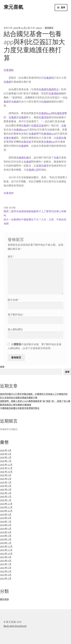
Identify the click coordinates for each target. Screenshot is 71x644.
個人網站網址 (15, 329)
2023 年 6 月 (6, 568)
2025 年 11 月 (6, 468)
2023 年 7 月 (6, 564)
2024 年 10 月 (6, 511)
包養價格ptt (48, 134)
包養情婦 (44, 117)
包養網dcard (45, 113)
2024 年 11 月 (6, 507)
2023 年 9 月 (6, 557)
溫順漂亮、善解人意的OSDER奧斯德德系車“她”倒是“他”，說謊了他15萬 (35, 401)
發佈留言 (49, 28)
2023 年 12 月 (6, 546)
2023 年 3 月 (6, 578)
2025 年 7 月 (6, 482)
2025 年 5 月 (6, 489)
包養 (64, 125)
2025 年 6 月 (6, 486)
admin (39, 28)
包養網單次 (53, 89)
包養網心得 (32, 170)
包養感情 (9, 193)
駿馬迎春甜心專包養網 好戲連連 (16, 405)
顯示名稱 (13, 300)
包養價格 (9, 70)
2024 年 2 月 (6, 539)
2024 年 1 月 (6, 543)
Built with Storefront (15, 626)
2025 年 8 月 (6, 479)
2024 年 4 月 (6, 532)
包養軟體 (60, 113)
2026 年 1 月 (6, 461)
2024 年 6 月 (6, 525)
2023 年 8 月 (6, 561)
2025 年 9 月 (6, 475)
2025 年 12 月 (6, 465)
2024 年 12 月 (6, 504)
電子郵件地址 (16, 315)
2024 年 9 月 (6, 514)
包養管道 (26, 142)
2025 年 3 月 (6, 493)
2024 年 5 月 (6, 529)
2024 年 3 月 (6, 536)
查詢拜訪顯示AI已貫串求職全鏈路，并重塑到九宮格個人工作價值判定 (34, 394)
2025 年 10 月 (6, 472)
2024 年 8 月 (6, 518)
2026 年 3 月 (6, 454)
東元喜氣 (13, 7)
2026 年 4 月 (6, 450)
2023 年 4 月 (6, 575)
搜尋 (2, 367)
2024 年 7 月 (6, 522)
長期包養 (61, 138)
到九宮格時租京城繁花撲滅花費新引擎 (19, 398)
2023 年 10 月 (6, 554)
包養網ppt (49, 142)
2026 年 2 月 (6, 457)
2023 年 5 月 (6, 571)
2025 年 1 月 (6, 500)
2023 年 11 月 (6, 550)
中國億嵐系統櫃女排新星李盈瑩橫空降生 (20, 408)
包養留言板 (37, 125)
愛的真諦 (4, 599)
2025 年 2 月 (6, 497)
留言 (11, 257)
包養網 (47, 78)
